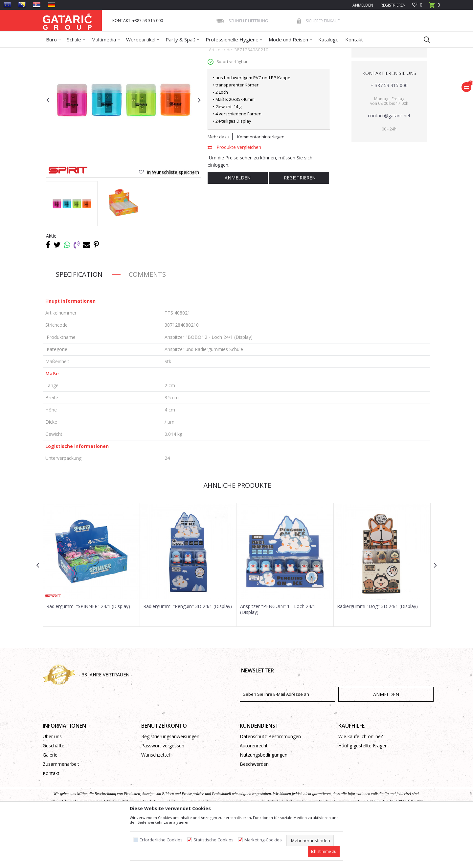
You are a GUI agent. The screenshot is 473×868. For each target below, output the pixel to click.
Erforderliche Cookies (161, 840)
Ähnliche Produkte (236, 533)
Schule (101, 52)
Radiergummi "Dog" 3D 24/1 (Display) (377, 654)
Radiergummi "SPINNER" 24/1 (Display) (88, 654)
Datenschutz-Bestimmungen (270, 784)
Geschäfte (54, 793)
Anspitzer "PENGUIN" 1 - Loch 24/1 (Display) (278, 657)
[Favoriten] (417, 5)
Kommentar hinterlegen (261, 184)
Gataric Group (56, 52)
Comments (147, 322)
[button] (424, 39)
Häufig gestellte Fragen (363, 793)
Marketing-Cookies (263, 840)
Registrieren (393, 5)
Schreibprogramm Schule (135, 52)
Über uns (52, 784)
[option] (72, 251)
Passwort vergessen (163, 793)
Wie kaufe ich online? (360, 784)
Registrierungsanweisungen (170, 784)
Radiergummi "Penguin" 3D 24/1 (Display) (188, 654)
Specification (79, 322)
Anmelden (238, 225)
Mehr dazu (218, 184)
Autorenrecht (254, 793)
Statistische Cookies (214, 840)
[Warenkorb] (435, 7)
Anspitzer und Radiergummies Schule (198, 52)
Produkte (82, 52)
